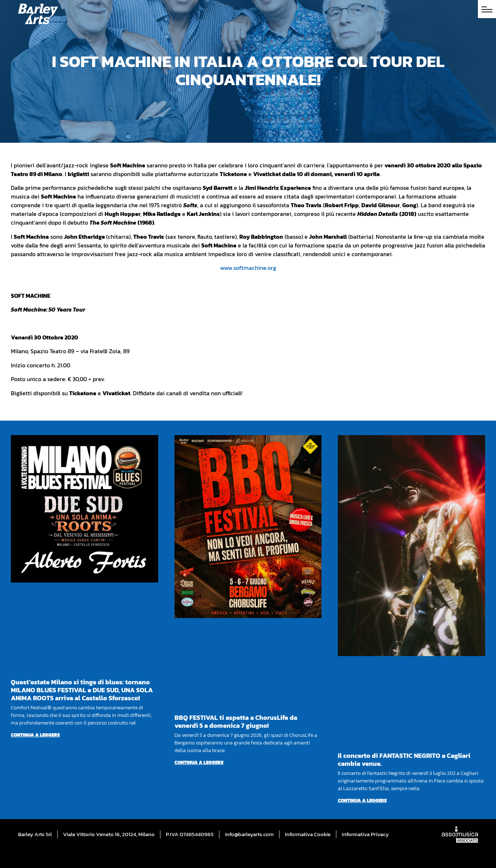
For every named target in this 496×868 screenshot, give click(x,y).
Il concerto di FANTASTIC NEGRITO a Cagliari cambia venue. (404, 759)
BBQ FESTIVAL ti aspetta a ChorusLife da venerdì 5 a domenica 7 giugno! (236, 721)
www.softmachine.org (248, 268)
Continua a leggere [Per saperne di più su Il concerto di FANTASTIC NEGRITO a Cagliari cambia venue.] (362, 800)
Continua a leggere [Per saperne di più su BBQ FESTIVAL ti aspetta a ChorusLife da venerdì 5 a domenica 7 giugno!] (199, 762)
